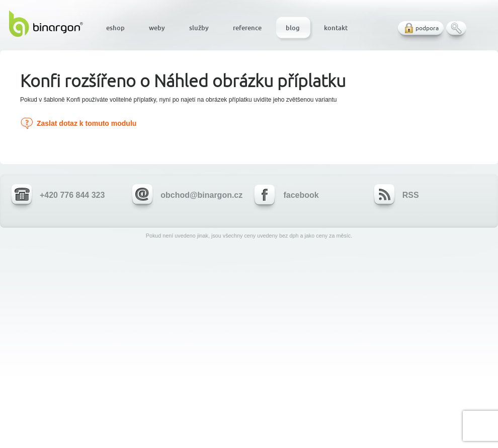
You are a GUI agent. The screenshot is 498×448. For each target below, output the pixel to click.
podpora (427, 28)
